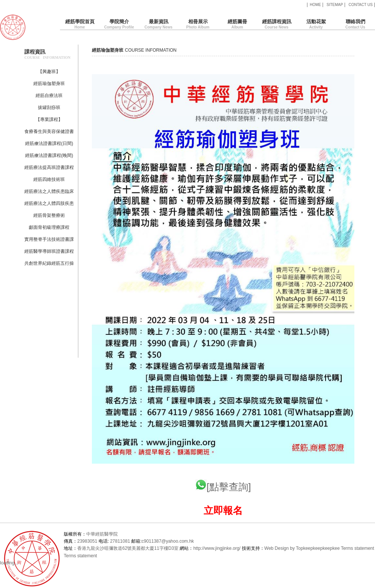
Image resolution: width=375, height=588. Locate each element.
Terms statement (358, 548)
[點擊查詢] (223, 487)
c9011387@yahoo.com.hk (168, 541)
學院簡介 (119, 25)
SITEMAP (335, 5)
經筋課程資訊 (277, 25)
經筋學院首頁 (80, 25)
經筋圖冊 (237, 25)
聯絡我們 (355, 25)
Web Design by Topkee (287, 548)
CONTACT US (360, 5)
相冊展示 (198, 25)
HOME (315, 5)
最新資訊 (158, 25)
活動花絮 (316, 25)
